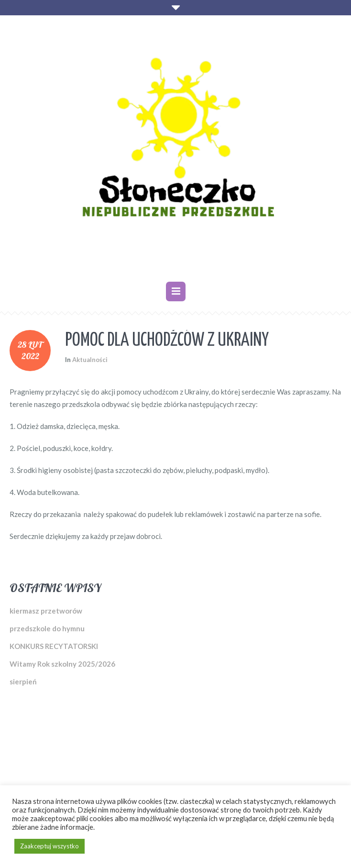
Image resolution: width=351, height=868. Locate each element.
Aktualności (90, 360)
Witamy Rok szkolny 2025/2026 (62, 664)
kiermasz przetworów (46, 611)
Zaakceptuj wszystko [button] (49, 846)
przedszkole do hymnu (47, 628)
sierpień (23, 681)
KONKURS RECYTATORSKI (54, 646)
